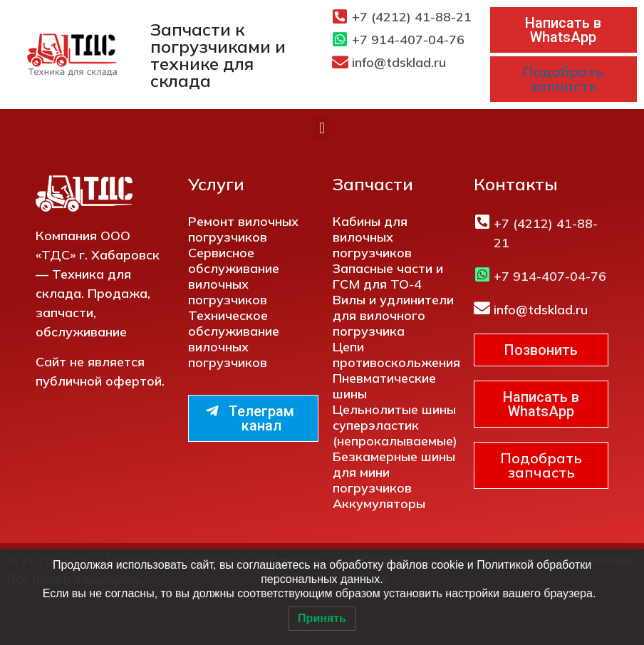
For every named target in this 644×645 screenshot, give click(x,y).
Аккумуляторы (379, 504)
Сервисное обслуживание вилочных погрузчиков (234, 276)
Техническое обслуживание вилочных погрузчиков (234, 339)
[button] (322, 128)
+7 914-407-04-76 (408, 40)
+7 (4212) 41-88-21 (412, 17)
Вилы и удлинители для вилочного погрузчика (393, 315)
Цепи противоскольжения (396, 355)
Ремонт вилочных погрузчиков (243, 229)
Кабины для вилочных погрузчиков (372, 237)
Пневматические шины (384, 386)
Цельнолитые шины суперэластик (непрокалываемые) (395, 425)
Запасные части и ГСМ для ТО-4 (388, 276)
